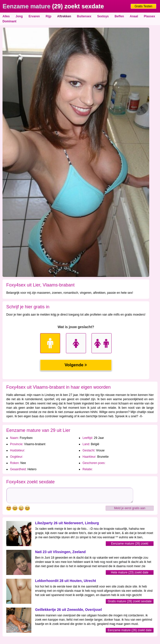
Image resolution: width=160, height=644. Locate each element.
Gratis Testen (143, 6)
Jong (19, 16)
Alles (6, 16)
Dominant (9, 21)
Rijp (49, 16)
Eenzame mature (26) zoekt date (130, 630)
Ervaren (34, 16)
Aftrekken (64, 16)
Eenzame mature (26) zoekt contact (130, 544)
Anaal (134, 16)
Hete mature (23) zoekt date (130, 572)
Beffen (119, 16)
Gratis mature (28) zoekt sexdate (130, 601)
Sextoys (103, 16)
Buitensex (84, 16)
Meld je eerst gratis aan (130, 508)
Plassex (150, 16)
